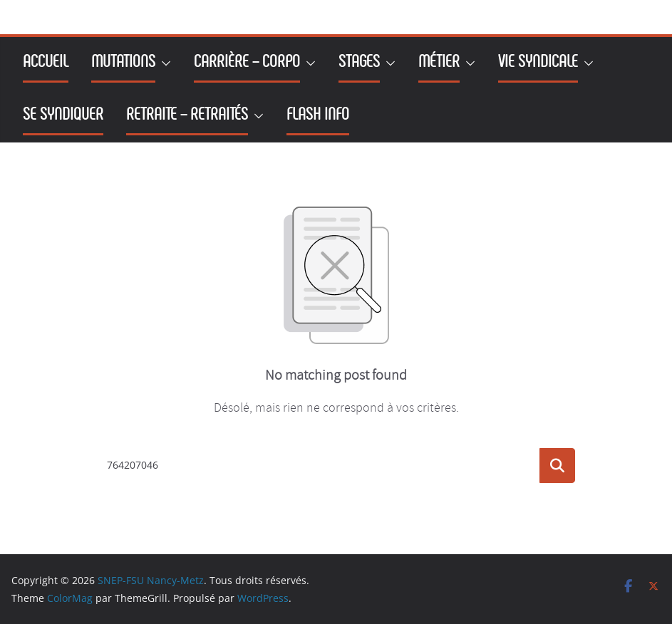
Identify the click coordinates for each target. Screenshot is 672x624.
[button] (163, 63)
